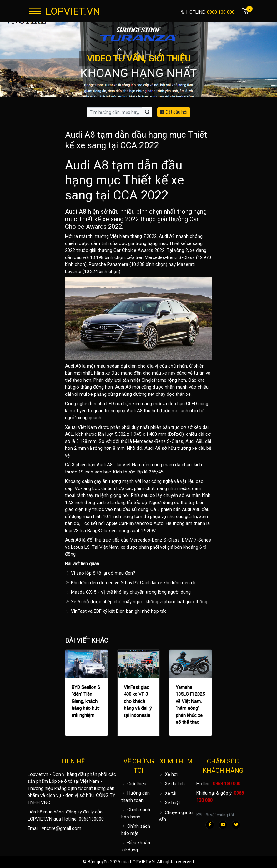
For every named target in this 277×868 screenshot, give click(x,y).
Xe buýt (169, 803)
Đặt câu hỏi (174, 112)
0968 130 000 (227, 784)
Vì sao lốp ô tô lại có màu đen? (100, 573)
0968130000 (91, 819)
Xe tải (168, 793)
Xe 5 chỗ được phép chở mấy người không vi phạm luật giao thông (136, 602)
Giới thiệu (134, 784)
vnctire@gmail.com (62, 828)
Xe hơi (168, 774)
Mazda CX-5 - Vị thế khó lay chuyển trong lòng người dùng (128, 592)
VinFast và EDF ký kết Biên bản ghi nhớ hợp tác (116, 611)
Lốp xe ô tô (61, 781)
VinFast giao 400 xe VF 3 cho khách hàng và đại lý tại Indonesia (138, 701)
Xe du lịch (172, 784)
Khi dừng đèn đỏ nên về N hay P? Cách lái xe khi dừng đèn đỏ (131, 583)
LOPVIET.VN (73, 11)
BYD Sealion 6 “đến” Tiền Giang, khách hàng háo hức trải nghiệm (86, 701)
